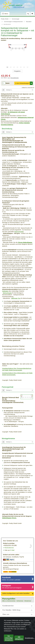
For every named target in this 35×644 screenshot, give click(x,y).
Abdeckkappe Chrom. (9, 518)
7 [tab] (28, 67)
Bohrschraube (19, 232)
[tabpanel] (17, 47)
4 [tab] (18, 67)
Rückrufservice (9, 548)
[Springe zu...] (19, 90)
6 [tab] (24, 67)
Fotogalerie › (17, 71)
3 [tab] (14, 67)
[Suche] (28, 14)
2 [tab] (11, 67)
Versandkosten (15, 78)
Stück (8, 83)
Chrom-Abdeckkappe (25, 242)
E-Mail (9, 550)
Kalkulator (5, 291)
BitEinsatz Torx (16, 298)
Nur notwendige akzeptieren (9, 638)
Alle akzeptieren (19, 638)
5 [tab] (21, 67)
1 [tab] (7, 67)
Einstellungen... (30, 638)
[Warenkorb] (32, 14)
